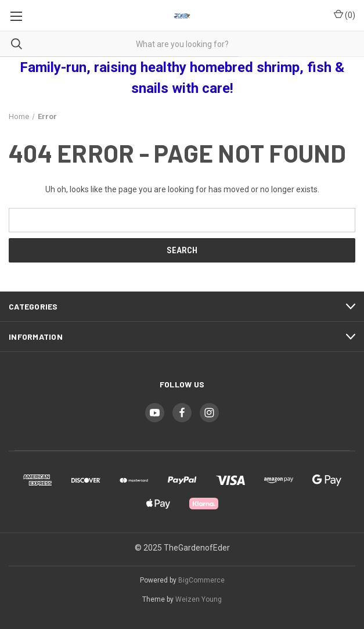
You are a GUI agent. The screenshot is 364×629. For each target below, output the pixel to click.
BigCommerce (201, 580)
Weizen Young (199, 599)
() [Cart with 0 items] (345, 15)
